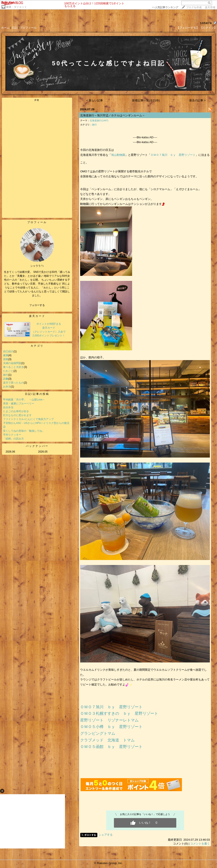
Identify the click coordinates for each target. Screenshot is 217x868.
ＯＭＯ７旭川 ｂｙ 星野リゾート (173, 155)
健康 (6, 355)
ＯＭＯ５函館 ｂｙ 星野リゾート (111, 747)
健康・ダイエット (16, 7)
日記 (15, 28)
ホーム (5, 28)
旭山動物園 (118, 155)
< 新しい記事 (95, 100)
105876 (206, 23)
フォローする (37, 305)
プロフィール (28, 28)
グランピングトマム (98, 733)
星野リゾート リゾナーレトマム (109, 720)
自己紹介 (8, 351)
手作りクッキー (12, 435)
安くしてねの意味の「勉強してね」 (24, 431)
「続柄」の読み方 (13, 439)
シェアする (106, 835)
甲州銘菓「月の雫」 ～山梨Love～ (24, 400)
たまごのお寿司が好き (16, 411)
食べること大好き (13, 367)
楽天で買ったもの (13, 383)
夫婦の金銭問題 (12, 363)
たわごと (8, 371)
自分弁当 (8, 407)
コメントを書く (200, 844)
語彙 (6, 379)
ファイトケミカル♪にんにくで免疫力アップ (28, 419)
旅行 (6, 375)
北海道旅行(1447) (99, 120)
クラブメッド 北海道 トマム (107, 740)
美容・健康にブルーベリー (19, 404)
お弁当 (7, 387)
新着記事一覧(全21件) (146, 100)
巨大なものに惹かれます (17, 415)
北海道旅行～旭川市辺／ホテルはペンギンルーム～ (113, 115)
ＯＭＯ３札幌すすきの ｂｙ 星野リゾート (119, 713)
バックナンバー (37, 446)
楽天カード (37, 316)
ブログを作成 (194, 7)
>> (165, 7)
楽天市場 (210, 7)
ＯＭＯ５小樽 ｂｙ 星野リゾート (111, 727)
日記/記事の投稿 (37, 394)
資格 (6, 359)
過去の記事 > (197, 100)
